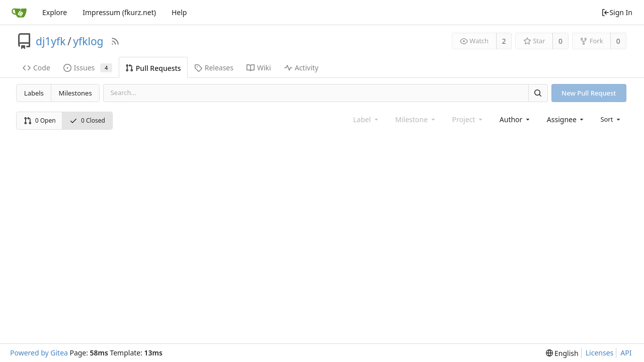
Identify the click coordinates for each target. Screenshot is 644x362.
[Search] (538, 93)
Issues (88, 68)
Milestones (75, 93)
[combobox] (515, 119)
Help (179, 12)
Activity (301, 68)
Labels (34, 93)
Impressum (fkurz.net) (119, 12)
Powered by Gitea (39, 353)
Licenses (600, 353)
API (626, 353)
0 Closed (87, 120)
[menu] (611, 119)
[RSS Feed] (115, 41)
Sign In (617, 12)
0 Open (40, 120)
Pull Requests (153, 68)
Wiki (259, 68)
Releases (214, 68)
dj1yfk (51, 41)
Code (36, 68)
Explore (55, 12)
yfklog (88, 41)
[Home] (19, 13)
